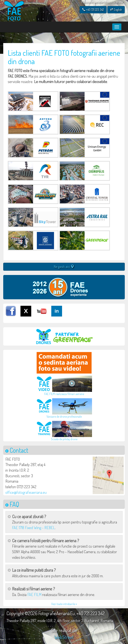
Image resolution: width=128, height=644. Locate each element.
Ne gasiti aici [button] (64, 267)
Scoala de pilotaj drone (64, 439)
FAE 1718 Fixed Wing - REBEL (34, 528)
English (116, 10)
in (57, 311)
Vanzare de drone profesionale (64, 416)
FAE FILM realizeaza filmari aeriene (64, 394)
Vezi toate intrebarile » (64, 604)
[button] (108, 475)
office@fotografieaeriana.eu (26, 492)
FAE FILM (34, 595)
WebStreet (64, 637)
